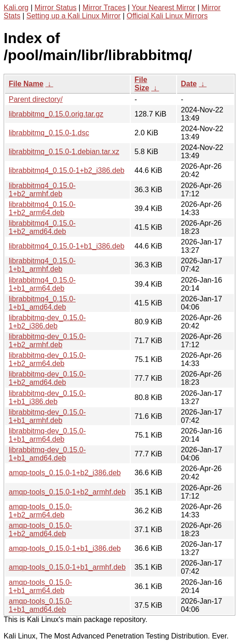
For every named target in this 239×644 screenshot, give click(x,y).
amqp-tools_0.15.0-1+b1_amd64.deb (40, 605)
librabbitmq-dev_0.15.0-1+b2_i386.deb (47, 322)
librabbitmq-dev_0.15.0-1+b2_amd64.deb (47, 378)
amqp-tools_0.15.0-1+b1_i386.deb (65, 548)
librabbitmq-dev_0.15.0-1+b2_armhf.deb (47, 341)
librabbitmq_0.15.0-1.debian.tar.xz (64, 152)
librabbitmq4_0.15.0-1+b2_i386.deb (67, 170)
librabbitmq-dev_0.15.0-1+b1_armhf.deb (47, 416)
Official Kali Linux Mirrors (167, 16)
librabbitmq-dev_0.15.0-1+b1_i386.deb (47, 397)
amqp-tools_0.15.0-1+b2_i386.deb (65, 473)
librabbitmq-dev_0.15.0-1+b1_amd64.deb (47, 454)
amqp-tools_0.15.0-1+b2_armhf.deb (67, 492)
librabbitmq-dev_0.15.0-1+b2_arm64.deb (47, 359)
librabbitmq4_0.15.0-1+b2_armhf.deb (42, 190)
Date (189, 84)
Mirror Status (56, 8)
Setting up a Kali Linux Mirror (74, 16)
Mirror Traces (104, 8)
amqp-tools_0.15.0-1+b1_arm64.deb (40, 586)
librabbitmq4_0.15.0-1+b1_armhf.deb (42, 265)
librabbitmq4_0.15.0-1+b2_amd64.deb (42, 227)
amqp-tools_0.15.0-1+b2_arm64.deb (40, 511)
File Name (26, 84)
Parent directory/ (36, 99)
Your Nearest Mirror (164, 8)
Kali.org (16, 8)
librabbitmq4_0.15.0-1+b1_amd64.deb (42, 303)
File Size (142, 84)
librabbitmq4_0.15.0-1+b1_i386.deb (67, 246)
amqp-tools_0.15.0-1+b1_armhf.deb (67, 567)
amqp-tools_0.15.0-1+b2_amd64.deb (40, 530)
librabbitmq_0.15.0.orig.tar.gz (56, 114)
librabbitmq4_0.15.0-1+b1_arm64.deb (42, 284)
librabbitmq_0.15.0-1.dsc (49, 133)
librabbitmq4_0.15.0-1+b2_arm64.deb (42, 208)
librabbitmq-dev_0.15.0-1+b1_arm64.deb (47, 435)
